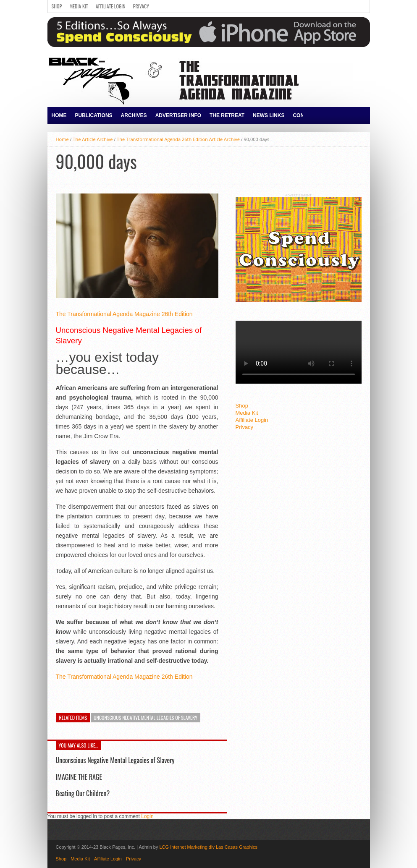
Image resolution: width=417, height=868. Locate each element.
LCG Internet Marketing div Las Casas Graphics (208, 847)
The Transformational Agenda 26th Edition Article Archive (178, 139)
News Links (269, 115)
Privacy (141, 6)
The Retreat (227, 115)
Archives (134, 115)
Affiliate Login (111, 6)
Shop (57, 6)
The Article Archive (93, 139)
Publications (94, 115)
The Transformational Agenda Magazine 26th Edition (124, 314)
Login (147, 816)
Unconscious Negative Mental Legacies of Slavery (146, 718)
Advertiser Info (178, 115)
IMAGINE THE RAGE (79, 777)
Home (59, 115)
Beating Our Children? (83, 793)
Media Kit (79, 6)
